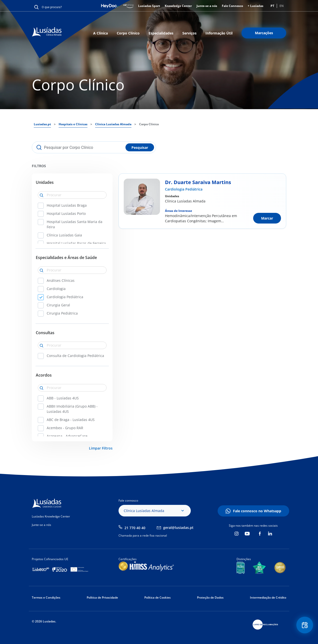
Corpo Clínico (128, 33)
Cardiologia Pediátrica (184, 189)
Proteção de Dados (210, 597)
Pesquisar (140, 147)
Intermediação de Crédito (268, 597)
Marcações (264, 33)
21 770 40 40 (135, 528)
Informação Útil (219, 33)
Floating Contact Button (304, 626)
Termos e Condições (46, 597)
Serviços (189, 33)
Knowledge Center (178, 6)
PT (272, 6)
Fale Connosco (232, 6)
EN (282, 6)
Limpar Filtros (101, 448)
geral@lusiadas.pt (178, 528)
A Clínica (100, 33)
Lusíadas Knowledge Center (51, 516)
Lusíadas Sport (149, 6)
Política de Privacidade (102, 597)
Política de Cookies (158, 597)
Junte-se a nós (207, 6)
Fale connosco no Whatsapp (257, 511)
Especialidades (161, 33)
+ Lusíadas (256, 6)
